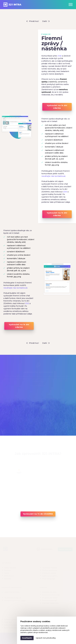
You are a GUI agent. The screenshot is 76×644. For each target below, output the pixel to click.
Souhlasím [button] (27, 638)
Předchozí (33, 21)
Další (46, 21)
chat (60, 56)
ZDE (65, 192)
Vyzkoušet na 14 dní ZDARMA (38, 514)
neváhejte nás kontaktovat (53, 176)
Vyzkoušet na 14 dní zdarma (57, 107)
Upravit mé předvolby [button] (46, 638)
